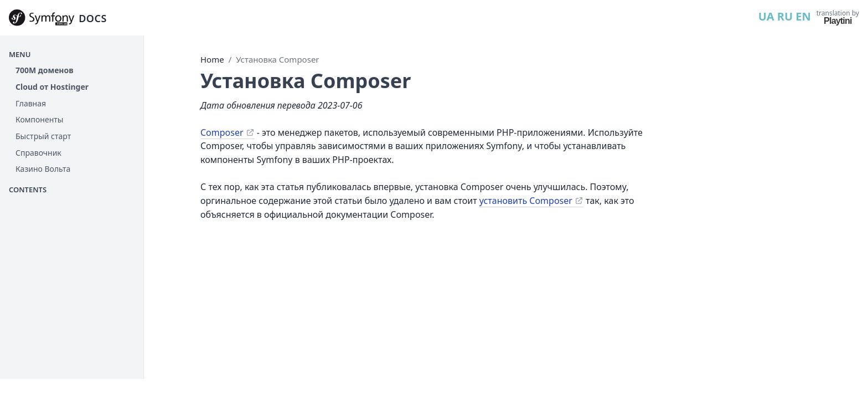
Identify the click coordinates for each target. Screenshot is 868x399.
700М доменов (45, 70)
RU (785, 16)
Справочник (38, 153)
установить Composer (526, 201)
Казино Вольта (43, 169)
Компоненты (39, 119)
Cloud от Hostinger (52, 87)
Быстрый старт (43, 136)
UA (766, 16)
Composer (222, 132)
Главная (31, 103)
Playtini (838, 21)
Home (212, 59)
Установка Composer (277, 59)
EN (803, 16)
